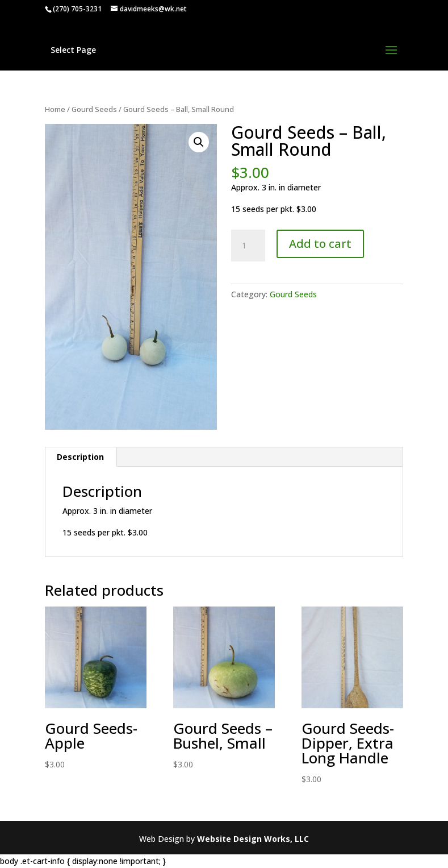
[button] (199, 142)
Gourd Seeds (94, 109)
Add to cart (320, 244)
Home (55, 109)
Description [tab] (80, 457)
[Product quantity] (248, 246)
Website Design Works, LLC (253, 839)
